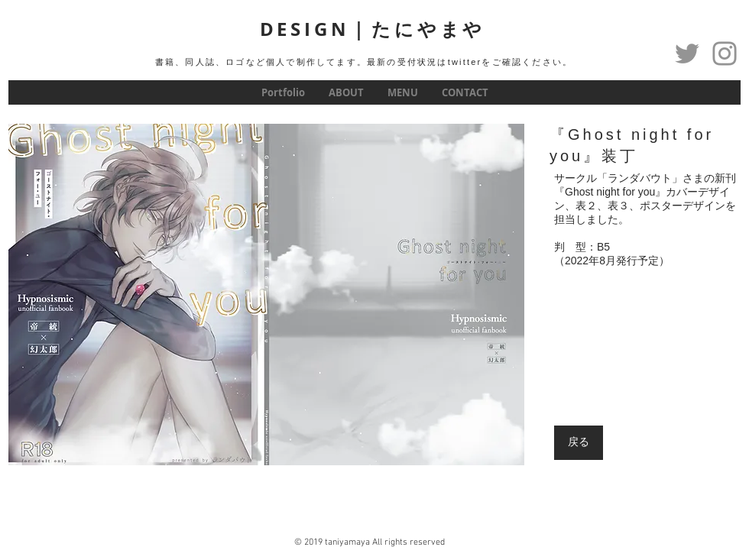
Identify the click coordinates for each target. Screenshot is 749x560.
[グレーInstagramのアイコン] (725, 53)
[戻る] (579, 443)
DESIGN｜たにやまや (373, 29)
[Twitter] (687, 53)
